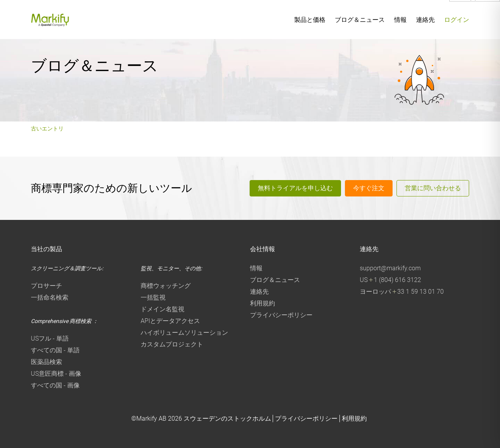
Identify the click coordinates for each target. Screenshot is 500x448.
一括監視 (153, 297)
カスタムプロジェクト (172, 344)
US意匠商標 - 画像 (56, 374)
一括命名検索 (50, 297)
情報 (400, 20)
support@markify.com (390, 268)
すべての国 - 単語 (55, 350)
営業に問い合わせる (433, 188)
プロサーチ (46, 286)
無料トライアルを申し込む (295, 188)
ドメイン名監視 (162, 309)
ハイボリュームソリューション (184, 333)
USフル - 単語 (50, 338)
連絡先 (425, 20)
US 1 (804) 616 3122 (390, 280)
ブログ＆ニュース (360, 20)
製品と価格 (310, 20)
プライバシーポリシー (281, 315)
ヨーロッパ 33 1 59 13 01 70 (402, 292)
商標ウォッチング (166, 286)
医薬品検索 (46, 362)
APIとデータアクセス (170, 321)
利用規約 (262, 303)
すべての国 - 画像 (55, 385)
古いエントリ (47, 129)
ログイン (457, 20)
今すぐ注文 (369, 188)
